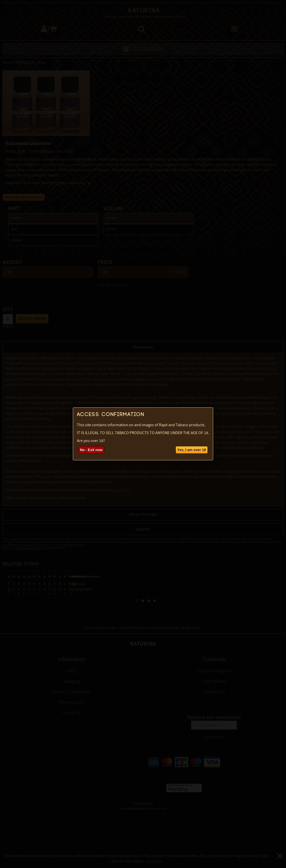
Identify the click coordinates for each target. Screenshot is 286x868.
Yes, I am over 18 (192, 450)
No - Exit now (91, 450)
